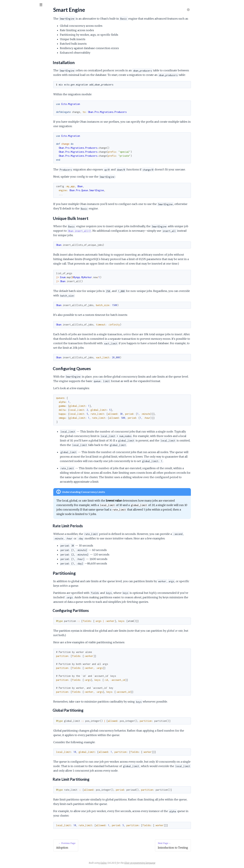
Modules (22, 23)
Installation (9, 51)
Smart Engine (10, 68)
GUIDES (8, 23)
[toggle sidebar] (45, 5)
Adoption (8, 55)
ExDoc (129, 863)
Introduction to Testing (15, 99)
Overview (8, 46)
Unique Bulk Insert (16, 77)
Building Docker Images (16, 116)
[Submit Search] (5, 5)
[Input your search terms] (25, 5)
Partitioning (12, 85)
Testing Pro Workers (14, 103)
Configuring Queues (16, 81)
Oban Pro (11, 13)
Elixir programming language (165, 863)
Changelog (8, 33)
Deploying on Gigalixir (14, 121)
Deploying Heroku (13, 125)
